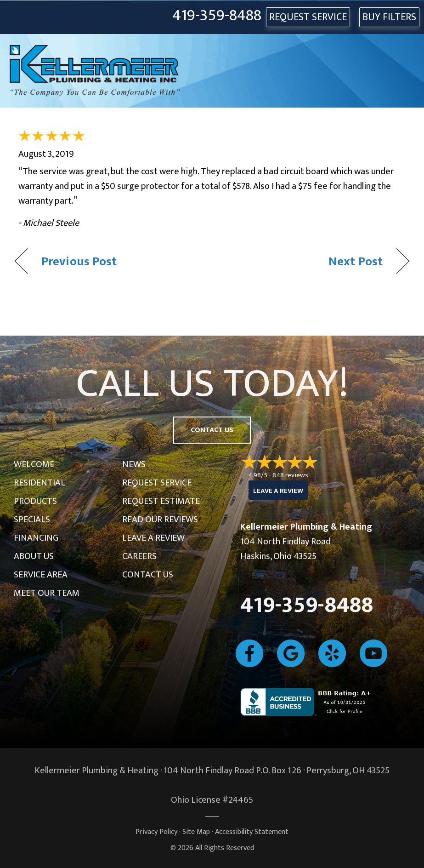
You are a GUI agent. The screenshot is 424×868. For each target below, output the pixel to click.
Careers (139, 556)
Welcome (34, 464)
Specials (32, 520)
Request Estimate (161, 501)
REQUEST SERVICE (308, 17)
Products (35, 501)
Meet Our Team (47, 593)
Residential (40, 483)
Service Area (41, 575)
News (134, 464)
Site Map (196, 832)
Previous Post (79, 261)
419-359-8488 (217, 16)
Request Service (157, 483)
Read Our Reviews (160, 520)
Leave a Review (153, 538)
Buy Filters (389, 17)
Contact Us (148, 575)
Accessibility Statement (252, 832)
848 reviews (290, 475)
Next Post (356, 261)
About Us (34, 556)
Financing (36, 538)
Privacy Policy (156, 832)
